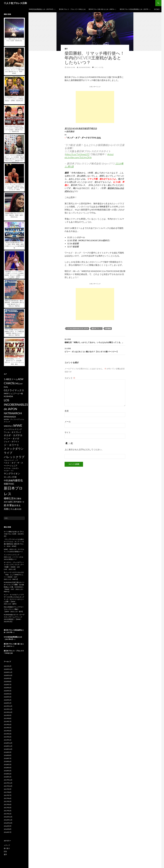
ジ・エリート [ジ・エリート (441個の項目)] (12, 445)
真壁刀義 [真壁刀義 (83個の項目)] (7, 502)
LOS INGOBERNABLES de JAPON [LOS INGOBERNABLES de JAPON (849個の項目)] (16, 405)
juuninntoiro (84, 67)
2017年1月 (8, 814)
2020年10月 (8, 675)
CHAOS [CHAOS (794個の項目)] (9, 383)
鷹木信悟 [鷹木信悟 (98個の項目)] (18, 509)
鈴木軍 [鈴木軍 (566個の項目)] (8, 505)
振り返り (7, 848)
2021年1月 (8, 666)
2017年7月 (8, 795)
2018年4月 (8, 768)
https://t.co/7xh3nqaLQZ (77, 154)
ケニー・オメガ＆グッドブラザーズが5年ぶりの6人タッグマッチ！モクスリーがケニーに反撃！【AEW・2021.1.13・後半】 (14, 599)
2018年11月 (8, 746)
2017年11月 (8, 783)
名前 (67, 411)
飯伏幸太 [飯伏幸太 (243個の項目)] (16, 505)
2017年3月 (8, 808)
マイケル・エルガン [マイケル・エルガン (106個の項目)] (11, 468)
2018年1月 (8, 777)
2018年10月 (8, 749)
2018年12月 (8, 743)
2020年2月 (8, 700)
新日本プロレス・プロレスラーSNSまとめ (72, 9)
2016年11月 (8, 820)
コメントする (99, 67)
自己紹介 (157, 9)
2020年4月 (8, 694)
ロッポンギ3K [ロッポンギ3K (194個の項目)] (10, 477)
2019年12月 (8, 706)
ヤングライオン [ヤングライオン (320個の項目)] (12, 473)
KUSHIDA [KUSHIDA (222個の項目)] (8, 396)
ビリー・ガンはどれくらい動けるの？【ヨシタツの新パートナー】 (95, 350)
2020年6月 (8, 688)
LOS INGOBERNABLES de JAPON (77, 328)
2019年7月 (8, 721)
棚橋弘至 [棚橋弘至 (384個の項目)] (9, 498)
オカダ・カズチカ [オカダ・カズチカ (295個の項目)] (13, 435)
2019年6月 (8, 725)
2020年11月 (8, 672)
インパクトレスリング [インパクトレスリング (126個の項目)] (13, 429)
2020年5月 (8, 691)
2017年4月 (8, 805)
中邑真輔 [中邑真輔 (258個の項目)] (8, 480)
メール (68, 422)
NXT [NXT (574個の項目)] (7, 413)
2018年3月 (8, 771)
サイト (68, 432)
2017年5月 (8, 801)
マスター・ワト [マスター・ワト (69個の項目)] (9, 471)
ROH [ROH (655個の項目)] (19, 413)
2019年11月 (8, 709)
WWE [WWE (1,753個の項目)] (18, 425)
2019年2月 (8, 737)
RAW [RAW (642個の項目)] (12, 413)
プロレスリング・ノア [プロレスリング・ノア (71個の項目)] (11, 460)
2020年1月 (8, 703)
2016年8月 (8, 829)
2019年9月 (8, 715)
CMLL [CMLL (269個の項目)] (17, 383)
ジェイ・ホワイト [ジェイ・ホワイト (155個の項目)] (12, 441)
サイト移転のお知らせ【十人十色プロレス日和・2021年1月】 (14, 534)
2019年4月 (8, 731)
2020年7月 (8, 685)
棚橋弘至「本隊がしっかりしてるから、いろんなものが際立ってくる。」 (95, 341)
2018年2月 (8, 774)
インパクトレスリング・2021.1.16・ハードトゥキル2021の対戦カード (14, 557)
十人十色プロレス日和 (15, 3)
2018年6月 (8, 761)
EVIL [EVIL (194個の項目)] (6, 387)
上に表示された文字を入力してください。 (84, 449)
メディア (7, 845)
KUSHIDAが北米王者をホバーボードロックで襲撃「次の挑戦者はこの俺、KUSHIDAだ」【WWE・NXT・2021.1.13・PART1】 (14, 587)
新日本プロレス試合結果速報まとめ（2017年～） (135, 9)
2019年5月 (8, 728)
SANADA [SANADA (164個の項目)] (12, 417)
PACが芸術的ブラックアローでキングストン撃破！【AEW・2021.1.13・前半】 (14, 609)
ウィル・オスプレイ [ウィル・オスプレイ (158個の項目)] (12, 432)
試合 (5, 851)
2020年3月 (8, 697)
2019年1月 (8, 740)
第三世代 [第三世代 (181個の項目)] (14, 502)
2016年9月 (8, 826)
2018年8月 (8, 755)
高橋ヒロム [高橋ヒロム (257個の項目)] (9, 509)
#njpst (110, 154)
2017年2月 (8, 811)
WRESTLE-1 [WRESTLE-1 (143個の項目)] (9, 426)
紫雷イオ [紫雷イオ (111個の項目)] (21, 502)
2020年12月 (8, 669)
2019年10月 (8, 712)
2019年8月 (8, 718)
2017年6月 (8, 798)
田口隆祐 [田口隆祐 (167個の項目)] (17, 498)
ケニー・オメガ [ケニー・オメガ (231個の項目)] (11, 438)
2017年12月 (8, 780)
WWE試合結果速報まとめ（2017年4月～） (42, 9)
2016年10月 (8, 823)
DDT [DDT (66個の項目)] (21, 384)
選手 (66, 49)
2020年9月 (8, 678)
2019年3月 (8, 734)
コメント (70, 378)
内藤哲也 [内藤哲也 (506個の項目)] (18, 480)
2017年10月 (8, 786)
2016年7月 (8, 832)
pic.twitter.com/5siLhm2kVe (78, 157)
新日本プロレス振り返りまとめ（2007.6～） (103, 9)
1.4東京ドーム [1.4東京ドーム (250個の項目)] (11, 379)
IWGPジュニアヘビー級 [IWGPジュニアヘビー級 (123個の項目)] (13, 394)
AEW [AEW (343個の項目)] (21, 379)
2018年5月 (8, 765)
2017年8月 (8, 792)
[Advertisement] (95, 107)
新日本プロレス (97, 328)
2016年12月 (8, 817)
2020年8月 (8, 681)
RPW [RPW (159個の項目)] (6, 417)
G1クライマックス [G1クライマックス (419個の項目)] (14, 390)
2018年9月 (8, 752)
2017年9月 (8, 789)
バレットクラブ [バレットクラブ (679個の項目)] (14, 457)
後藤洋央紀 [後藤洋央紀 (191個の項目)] (9, 484)
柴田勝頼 (108, 328)
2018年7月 (8, 758)
